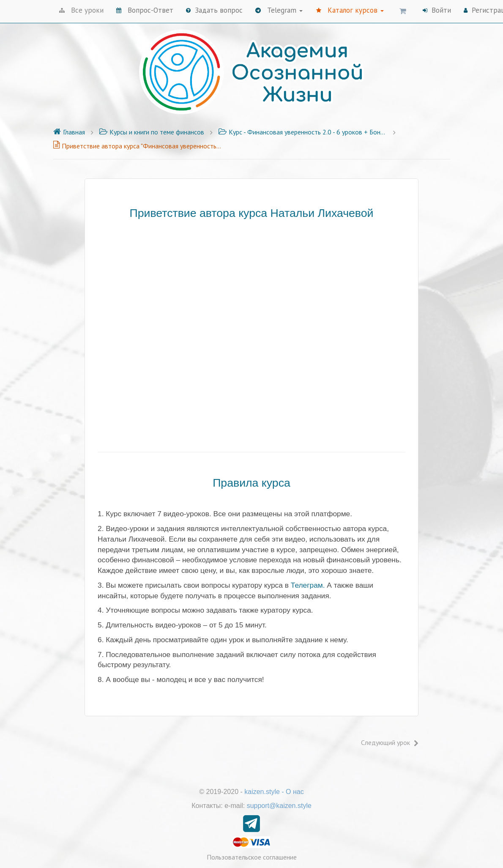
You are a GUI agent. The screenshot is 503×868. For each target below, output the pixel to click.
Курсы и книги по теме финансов (152, 132)
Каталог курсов (350, 10)
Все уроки (81, 10)
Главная (69, 132)
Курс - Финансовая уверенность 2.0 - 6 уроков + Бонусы (303, 132)
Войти (437, 10)
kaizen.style (262, 792)
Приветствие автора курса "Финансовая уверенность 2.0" (137, 146)
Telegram (279, 10)
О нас (295, 792)
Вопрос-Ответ (145, 10)
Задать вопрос (214, 10)
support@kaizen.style (279, 806)
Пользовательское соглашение (252, 857)
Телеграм (307, 585)
